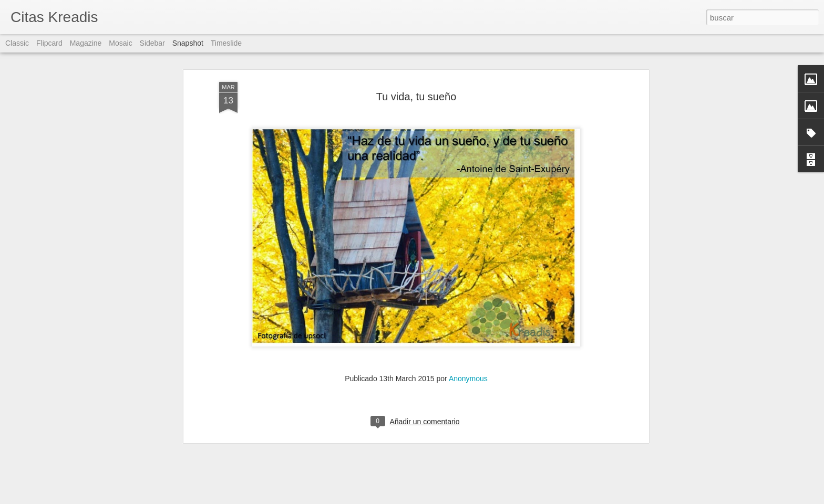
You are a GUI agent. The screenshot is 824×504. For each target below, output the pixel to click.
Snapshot (188, 43)
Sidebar (152, 43)
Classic (17, 43)
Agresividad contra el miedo (81, 471)
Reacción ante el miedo (583, 472)
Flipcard (49, 43)
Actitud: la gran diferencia (328, 467)
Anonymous (468, 241)
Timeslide (226, 43)
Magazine (86, 43)
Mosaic (120, 43)
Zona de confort (194, 472)
